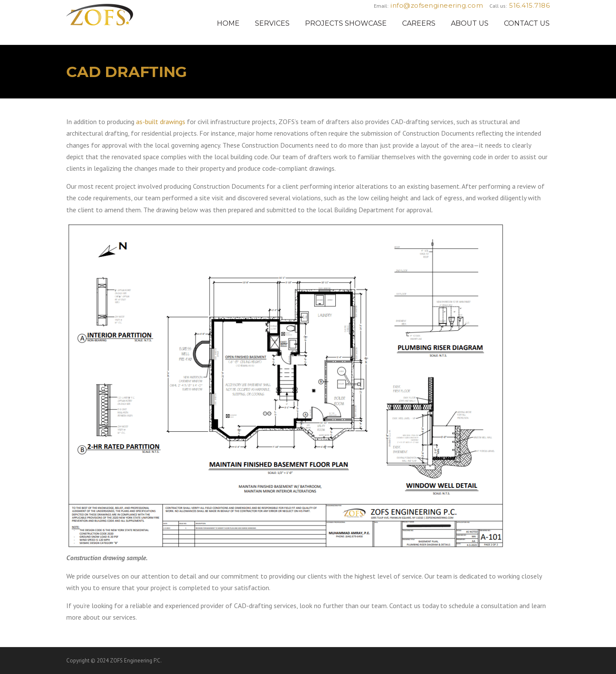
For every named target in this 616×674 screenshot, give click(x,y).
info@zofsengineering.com (437, 5)
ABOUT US (470, 23)
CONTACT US (527, 23)
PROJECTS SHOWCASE (346, 23)
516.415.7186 (529, 5)
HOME (228, 23)
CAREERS (419, 23)
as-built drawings (161, 122)
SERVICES (272, 23)
